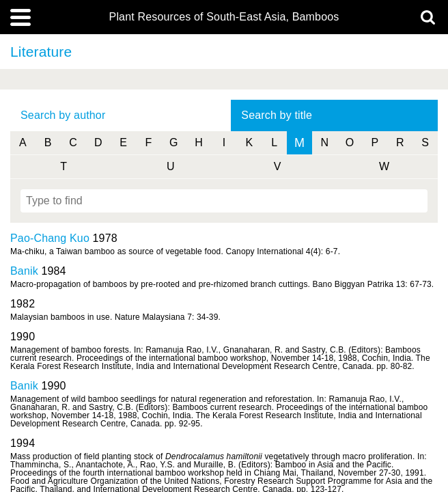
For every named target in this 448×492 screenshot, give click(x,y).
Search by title (277, 115)
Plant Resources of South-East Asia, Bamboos (224, 17)
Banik (24, 271)
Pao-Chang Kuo (50, 238)
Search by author (63, 115)
